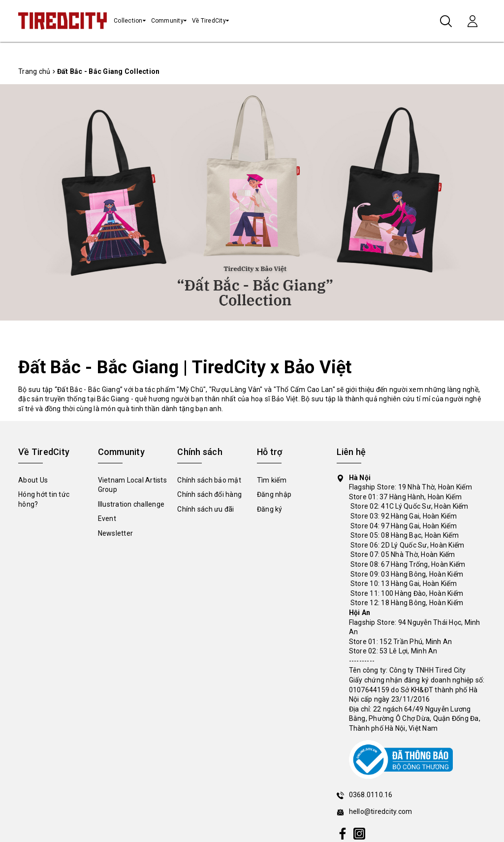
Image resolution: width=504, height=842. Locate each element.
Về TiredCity (209, 21)
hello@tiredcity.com (381, 811)
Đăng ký (270, 509)
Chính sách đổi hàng (209, 494)
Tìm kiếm (272, 480)
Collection (128, 21)
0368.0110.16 (371, 795)
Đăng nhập (274, 494)
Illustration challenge (131, 504)
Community (167, 21)
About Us (33, 480)
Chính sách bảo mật (209, 480)
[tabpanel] (252, 203)
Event (107, 518)
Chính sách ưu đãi (205, 509)
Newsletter (116, 533)
